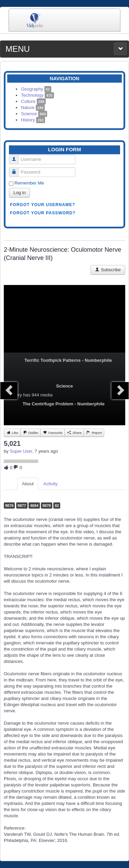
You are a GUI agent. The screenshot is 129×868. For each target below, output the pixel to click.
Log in (19, 193)
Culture (33, 101)
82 (57, 506)
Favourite (52, 432)
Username (16, 157)
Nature (33, 108)
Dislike (30, 432)
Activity (50, 484)
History (33, 120)
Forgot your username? (42, 205)
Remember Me (29, 183)
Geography (36, 89)
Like (12, 432)
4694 (34, 506)
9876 (9, 506)
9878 (46, 506)
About (28, 484)
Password (16, 169)
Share (74, 432)
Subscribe (108, 270)
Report (94, 432)
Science (34, 114)
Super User (21, 451)
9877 (22, 506)
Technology (37, 95)
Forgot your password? (43, 213)
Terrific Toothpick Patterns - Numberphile (68, 360)
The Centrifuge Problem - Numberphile (64, 404)
